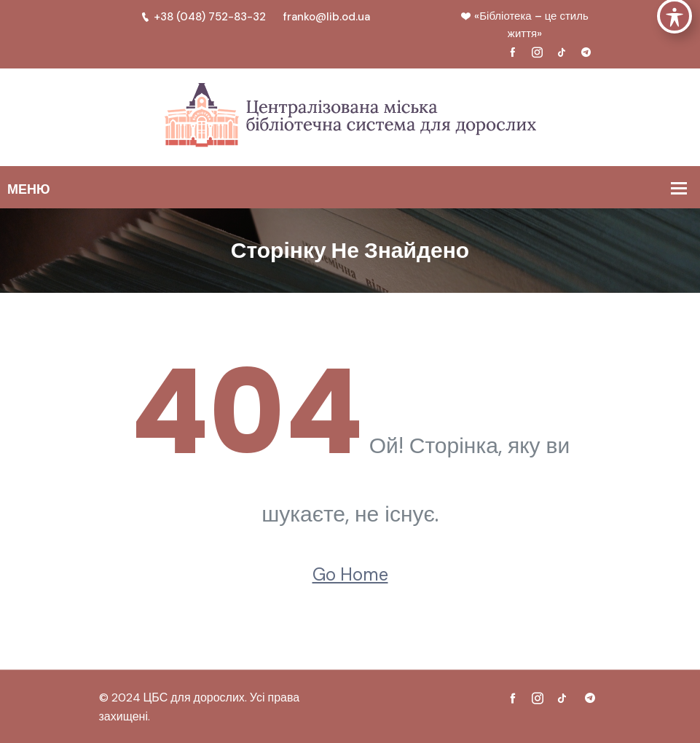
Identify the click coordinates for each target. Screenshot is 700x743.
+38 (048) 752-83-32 (203, 17)
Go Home (350, 574)
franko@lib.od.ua (327, 17)
